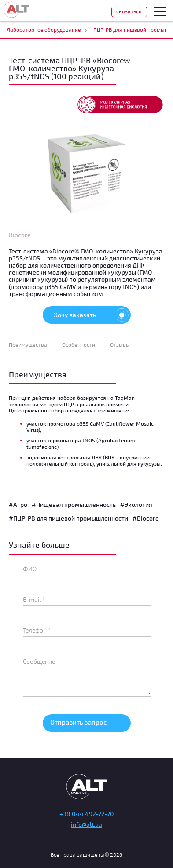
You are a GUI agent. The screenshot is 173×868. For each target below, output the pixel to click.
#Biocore (146, 518)
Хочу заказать (92, 315)
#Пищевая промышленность (74, 505)
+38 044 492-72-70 (87, 814)
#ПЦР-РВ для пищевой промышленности (68, 518)
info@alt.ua (86, 824)
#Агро (18, 505)
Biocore (20, 235)
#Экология (136, 505)
